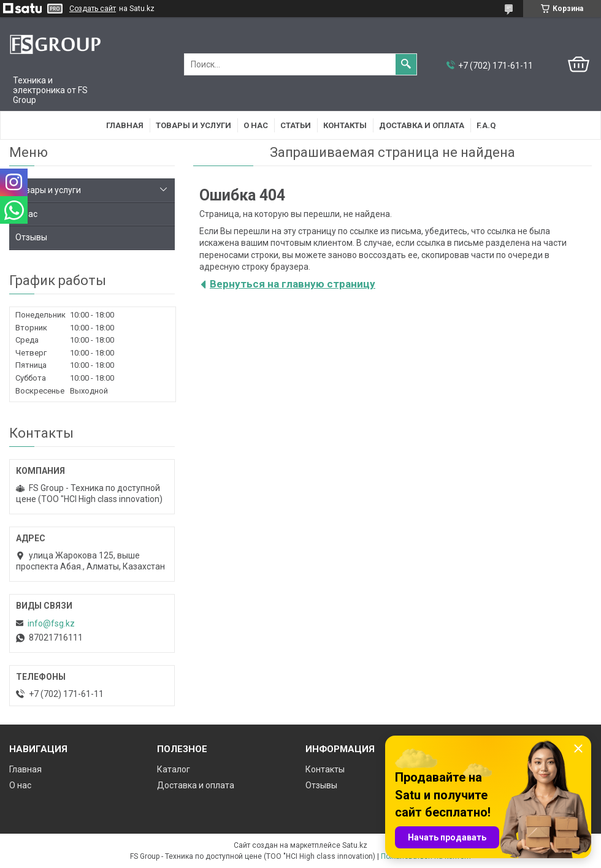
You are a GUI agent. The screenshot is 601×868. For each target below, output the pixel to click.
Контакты (345, 125)
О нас (256, 125)
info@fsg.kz (51, 623)
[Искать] (406, 64)
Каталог (174, 769)
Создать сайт (93, 9)
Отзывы (31, 237)
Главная (125, 125)
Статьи (296, 125)
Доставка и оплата (422, 125)
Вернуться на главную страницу (293, 284)
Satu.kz (355, 845)
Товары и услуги (193, 125)
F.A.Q (486, 125)
